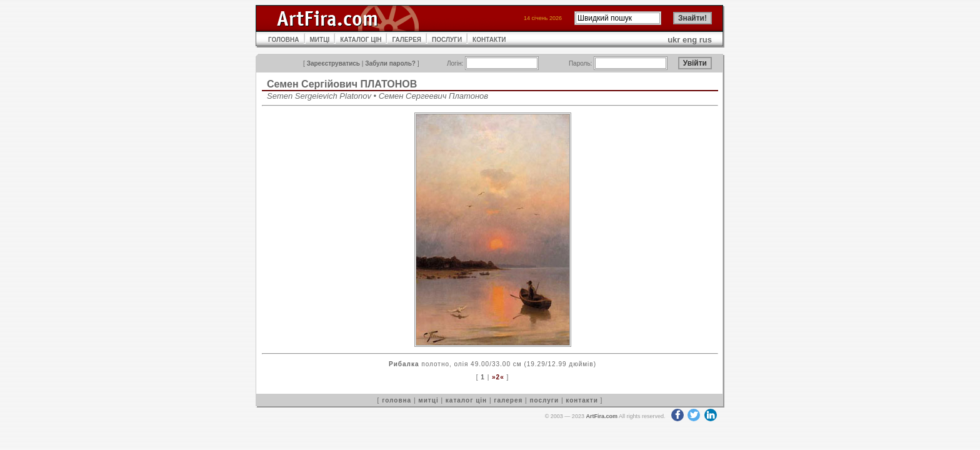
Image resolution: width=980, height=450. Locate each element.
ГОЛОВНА (284, 40)
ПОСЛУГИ (447, 40)
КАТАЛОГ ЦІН (361, 40)
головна (397, 400)
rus (706, 40)
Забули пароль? (390, 63)
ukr (674, 40)
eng (690, 40)
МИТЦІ (320, 40)
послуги (544, 400)
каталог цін (466, 400)
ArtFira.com (602, 416)
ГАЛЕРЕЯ (407, 40)
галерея (508, 400)
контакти (582, 400)
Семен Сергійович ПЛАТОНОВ (342, 84)
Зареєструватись (333, 63)
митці (428, 400)
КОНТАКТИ (489, 40)
